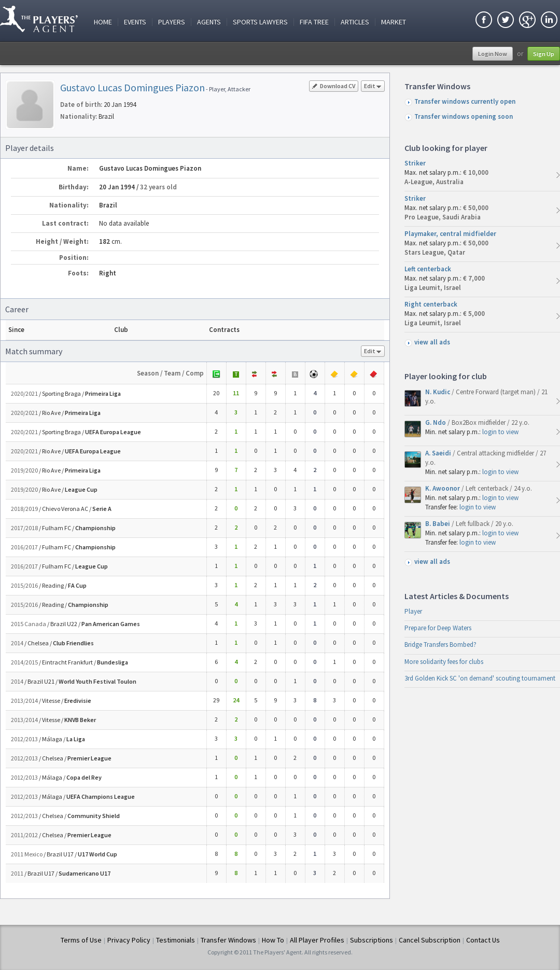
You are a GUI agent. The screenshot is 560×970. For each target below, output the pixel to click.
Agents (209, 22)
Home (103, 22)
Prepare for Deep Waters (438, 628)
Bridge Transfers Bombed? (440, 645)
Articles (355, 22)
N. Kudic (438, 392)
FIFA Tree (314, 22)
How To (273, 940)
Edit (373, 87)
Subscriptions (372, 940)
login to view (500, 432)
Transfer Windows (228, 940)
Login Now (493, 54)
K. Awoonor (443, 488)
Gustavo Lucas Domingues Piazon (132, 87)
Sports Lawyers (260, 22)
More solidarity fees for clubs (444, 662)
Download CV (334, 86)
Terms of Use (81, 940)
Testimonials (176, 940)
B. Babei (438, 524)
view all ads (432, 342)
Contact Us (483, 940)
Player (413, 611)
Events (135, 22)
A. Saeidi (439, 453)
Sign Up (544, 54)
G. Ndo (436, 422)
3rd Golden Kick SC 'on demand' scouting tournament (480, 678)
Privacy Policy (129, 940)
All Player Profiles (317, 940)
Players (172, 22)
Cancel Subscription (430, 940)
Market (394, 22)
